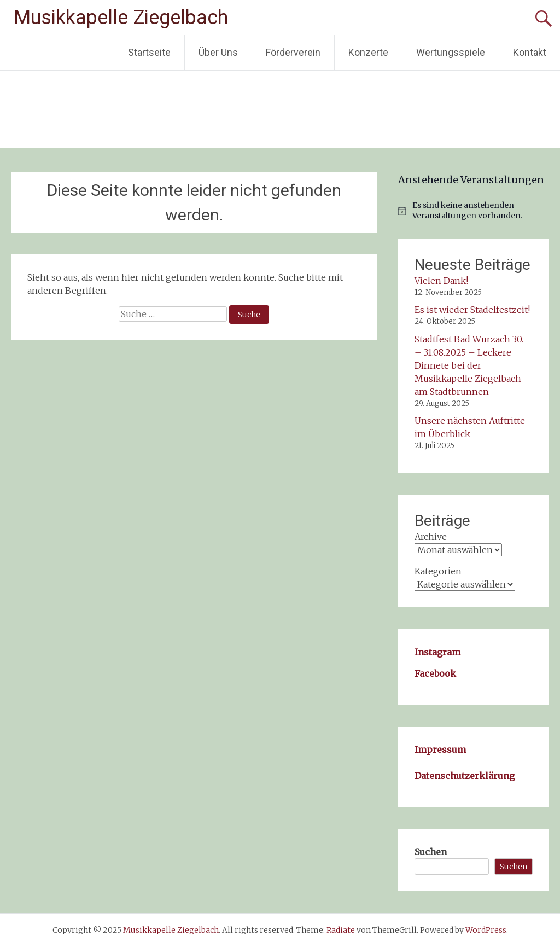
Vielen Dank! (441, 281)
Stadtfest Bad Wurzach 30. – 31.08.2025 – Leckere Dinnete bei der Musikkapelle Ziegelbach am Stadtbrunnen (469, 365)
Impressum (440, 750)
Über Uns (218, 52)
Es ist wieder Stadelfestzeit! (472, 310)
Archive (431, 537)
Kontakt (530, 52)
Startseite (149, 52)
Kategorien (438, 571)
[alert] (473, 211)
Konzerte (368, 52)
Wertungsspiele (451, 52)
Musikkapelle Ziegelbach (121, 18)
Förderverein (293, 52)
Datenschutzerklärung (465, 776)
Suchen (431, 852)
